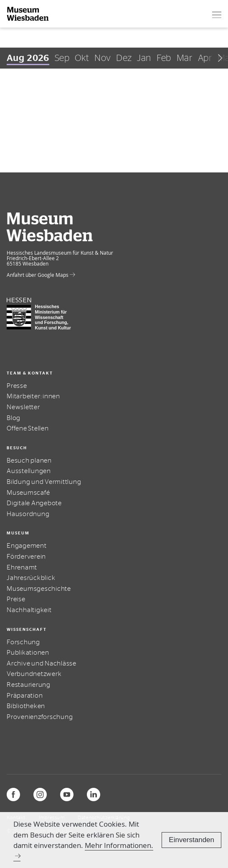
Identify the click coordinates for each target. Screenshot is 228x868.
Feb (164, 58)
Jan (144, 58)
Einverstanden (191, 840)
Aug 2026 (28, 58)
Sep (62, 58)
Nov (103, 58)
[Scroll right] (217, 58)
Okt (82, 58)
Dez (124, 58)
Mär (185, 58)
